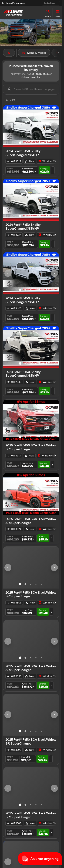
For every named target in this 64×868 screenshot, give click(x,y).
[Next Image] (54, 126)
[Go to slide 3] (31, 143)
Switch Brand (51, 3)
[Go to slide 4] (36, 143)
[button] (48, 13)
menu (57, 16)
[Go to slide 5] (41, 143)
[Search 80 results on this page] (31, 89)
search (48, 16)
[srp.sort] (10, 100)
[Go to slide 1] (20, 143)
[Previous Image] (8, 126)
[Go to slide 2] (25, 143)
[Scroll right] (58, 53)
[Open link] (50, 161)
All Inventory (18, 74)
